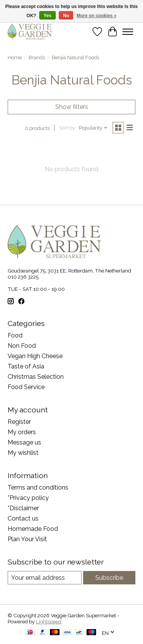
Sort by (67, 128)
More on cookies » (97, 16)
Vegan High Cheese (35, 356)
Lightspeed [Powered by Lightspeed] (49, 621)
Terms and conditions (38, 487)
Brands (37, 57)
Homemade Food (33, 529)
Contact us (23, 518)
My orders (22, 432)
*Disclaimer (23, 508)
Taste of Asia (26, 366)
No (66, 16)
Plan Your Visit (27, 539)
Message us (24, 442)
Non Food (22, 346)
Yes (47, 16)
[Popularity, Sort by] (93, 128)
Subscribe (109, 578)
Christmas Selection (36, 377)
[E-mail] (45, 578)
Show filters (72, 107)
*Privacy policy (28, 498)
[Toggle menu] (128, 32)
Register (19, 422)
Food (15, 335)
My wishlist (23, 453)
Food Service (26, 387)
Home (15, 57)
